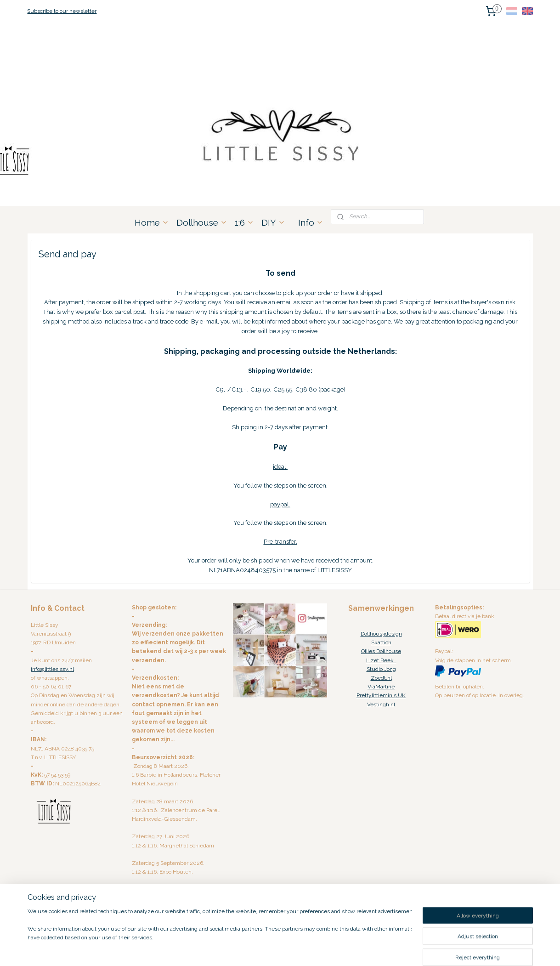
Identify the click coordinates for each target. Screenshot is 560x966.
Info (311, 222)
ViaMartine (381, 687)
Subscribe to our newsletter (62, 11)
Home (152, 222)
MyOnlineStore (369, 949)
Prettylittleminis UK (381, 695)
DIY (273, 222)
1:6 (244, 222)
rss (260, 949)
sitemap (243, 949)
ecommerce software (292, 949)
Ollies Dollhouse (381, 651)
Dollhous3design (381, 634)
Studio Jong (381, 669)
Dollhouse (202, 222)
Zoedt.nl (381, 678)
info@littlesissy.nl (52, 669)
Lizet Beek (381, 660)
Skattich (381, 642)
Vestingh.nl (381, 705)
